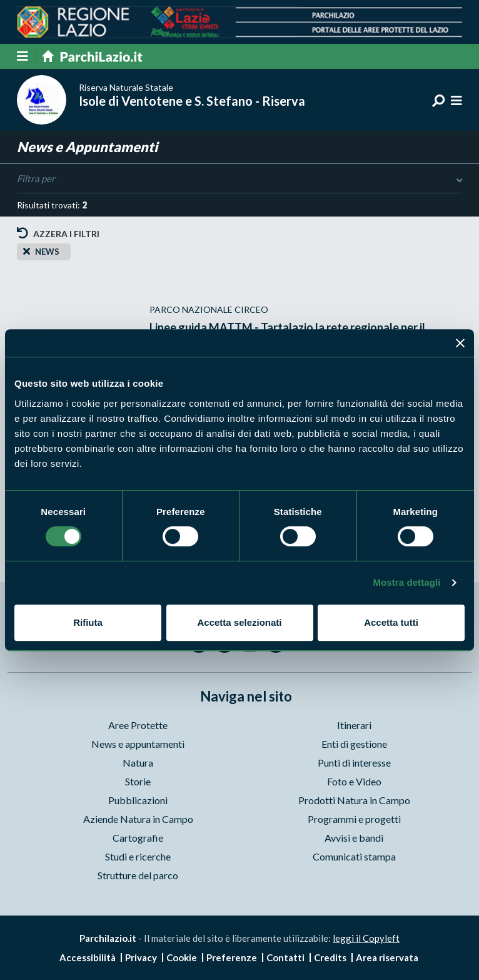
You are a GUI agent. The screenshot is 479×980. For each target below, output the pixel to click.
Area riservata (387, 957)
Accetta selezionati (239, 622)
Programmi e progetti (354, 819)
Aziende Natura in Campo (138, 819)
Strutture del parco (138, 875)
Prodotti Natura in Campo (354, 800)
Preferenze (232, 957)
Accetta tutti (391, 622)
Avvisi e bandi (354, 838)
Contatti (285, 957)
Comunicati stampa (354, 856)
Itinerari (354, 725)
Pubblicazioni (138, 800)
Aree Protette (138, 725)
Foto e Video (354, 781)
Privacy (141, 957)
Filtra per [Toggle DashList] (239, 179)
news (47, 252)
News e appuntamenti (138, 744)
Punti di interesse (354, 763)
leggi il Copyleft (366, 938)
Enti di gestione (354, 744)
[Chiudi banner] (460, 343)
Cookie (182, 957)
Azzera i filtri (58, 233)
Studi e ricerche (138, 856)
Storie (138, 781)
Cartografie (138, 838)
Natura (138, 763)
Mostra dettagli (406, 582)
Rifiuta (88, 622)
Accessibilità (88, 957)
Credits (330, 957)
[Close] (27, 251)
